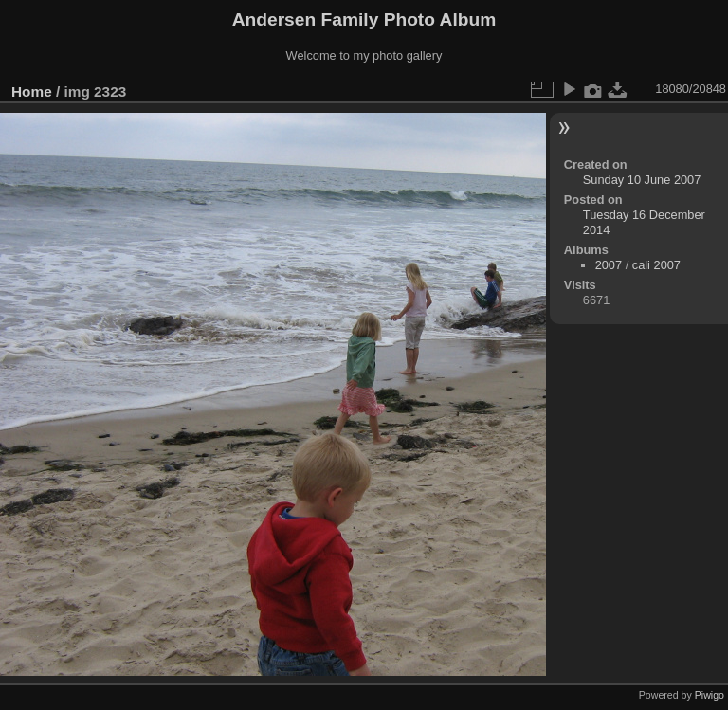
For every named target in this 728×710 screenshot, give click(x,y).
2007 (609, 265)
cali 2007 (656, 265)
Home (32, 91)
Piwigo (710, 695)
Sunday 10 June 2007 (642, 180)
